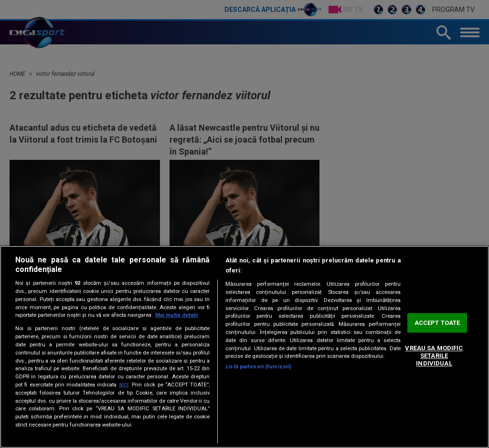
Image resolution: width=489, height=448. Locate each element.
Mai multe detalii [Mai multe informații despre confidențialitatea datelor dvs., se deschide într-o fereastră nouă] (176, 315)
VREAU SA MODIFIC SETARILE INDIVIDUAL (434, 356)
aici (124, 385)
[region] (244, 347)
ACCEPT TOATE (437, 323)
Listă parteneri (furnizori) (258, 367)
